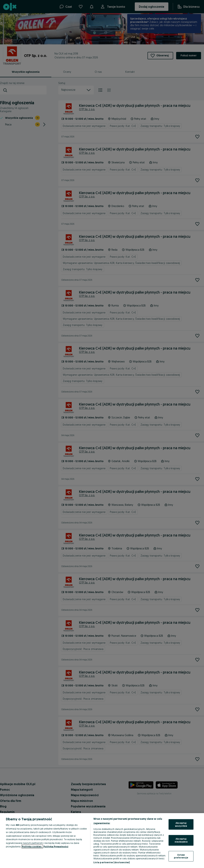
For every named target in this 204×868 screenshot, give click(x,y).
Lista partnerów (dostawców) (112, 862)
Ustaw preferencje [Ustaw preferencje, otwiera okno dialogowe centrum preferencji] (181, 856)
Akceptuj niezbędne (181, 840)
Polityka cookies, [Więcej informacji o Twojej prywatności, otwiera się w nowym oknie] (32, 846)
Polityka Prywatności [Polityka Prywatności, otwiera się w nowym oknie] (56, 846)
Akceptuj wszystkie (181, 824)
